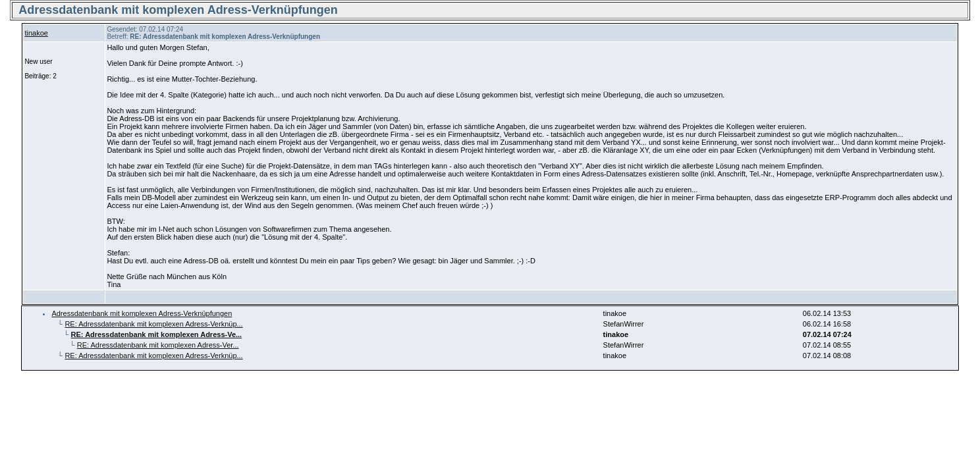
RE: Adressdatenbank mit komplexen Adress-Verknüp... (153, 324)
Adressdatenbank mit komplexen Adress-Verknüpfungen (142, 313)
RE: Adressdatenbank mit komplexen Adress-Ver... (158, 345)
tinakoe (36, 33)
